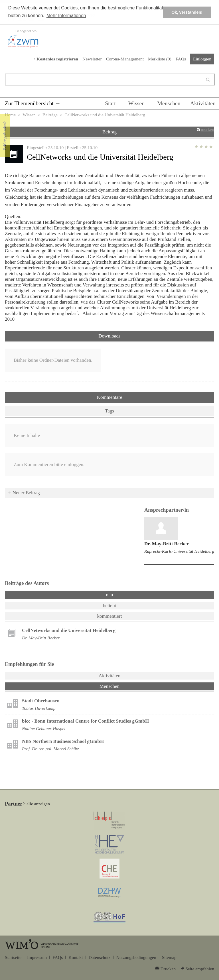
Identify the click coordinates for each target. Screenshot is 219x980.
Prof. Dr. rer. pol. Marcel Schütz (50, 749)
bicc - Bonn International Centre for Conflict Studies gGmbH (85, 721)
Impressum (37, 957)
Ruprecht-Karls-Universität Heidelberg (179, 551)
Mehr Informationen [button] (66, 16)
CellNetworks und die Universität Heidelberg (69, 630)
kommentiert (110, 616)
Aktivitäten (203, 103)
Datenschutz (100, 957)
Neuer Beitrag (26, 493)
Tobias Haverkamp (39, 708)
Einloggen (202, 59)
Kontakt (76, 957)
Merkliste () (160, 59)
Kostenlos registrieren (57, 59)
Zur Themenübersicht (29, 103)
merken (207, 129)
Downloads (109, 336)
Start (110, 103)
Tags (109, 411)
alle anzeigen (38, 804)
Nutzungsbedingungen (136, 957)
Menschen (169, 103)
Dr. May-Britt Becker (167, 544)
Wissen (137, 103)
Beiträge (50, 115)
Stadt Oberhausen (41, 701)
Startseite (13, 957)
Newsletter (92, 59)
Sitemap (169, 957)
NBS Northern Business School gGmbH (63, 741)
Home (10, 115)
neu (110, 595)
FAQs (181, 59)
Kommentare (110, 397)
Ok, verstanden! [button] (187, 12)
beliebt (109, 606)
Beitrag (109, 132)
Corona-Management (125, 59)
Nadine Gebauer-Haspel (44, 728)
